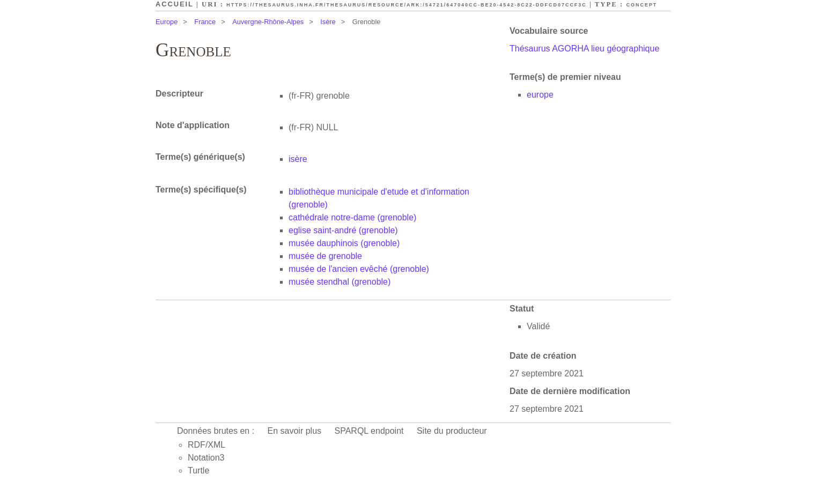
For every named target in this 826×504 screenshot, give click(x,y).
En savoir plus (295, 431)
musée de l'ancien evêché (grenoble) (359, 269)
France (205, 22)
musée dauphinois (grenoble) (344, 243)
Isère (328, 22)
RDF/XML (206, 445)
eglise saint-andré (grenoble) (343, 230)
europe (540, 95)
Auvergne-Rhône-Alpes (268, 22)
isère (298, 159)
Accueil (175, 4)
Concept (642, 5)
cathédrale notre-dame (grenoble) (352, 217)
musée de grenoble (325, 256)
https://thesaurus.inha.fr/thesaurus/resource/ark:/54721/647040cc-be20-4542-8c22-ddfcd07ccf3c (407, 5)
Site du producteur (452, 431)
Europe (167, 22)
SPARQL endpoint (369, 431)
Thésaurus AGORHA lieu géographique (584, 49)
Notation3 (206, 458)
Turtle (198, 470)
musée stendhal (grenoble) (340, 282)
